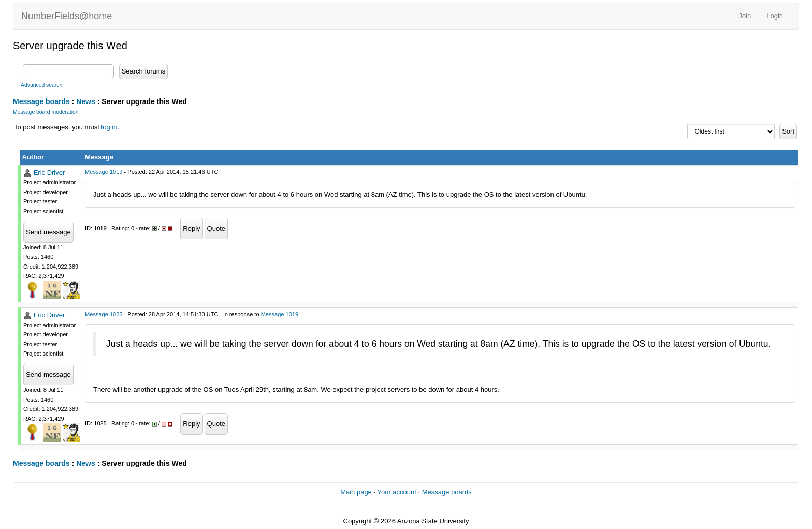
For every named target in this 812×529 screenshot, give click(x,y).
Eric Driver (49, 173)
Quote (216, 229)
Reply (191, 229)
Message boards (41, 101)
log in (109, 127)
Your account (396, 492)
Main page (356, 492)
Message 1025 (104, 314)
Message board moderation (46, 112)
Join (745, 16)
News (86, 101)
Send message (48, 232)
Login (775, 16)
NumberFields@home (67, 16)
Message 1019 (104, 172)
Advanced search (41, 85)
